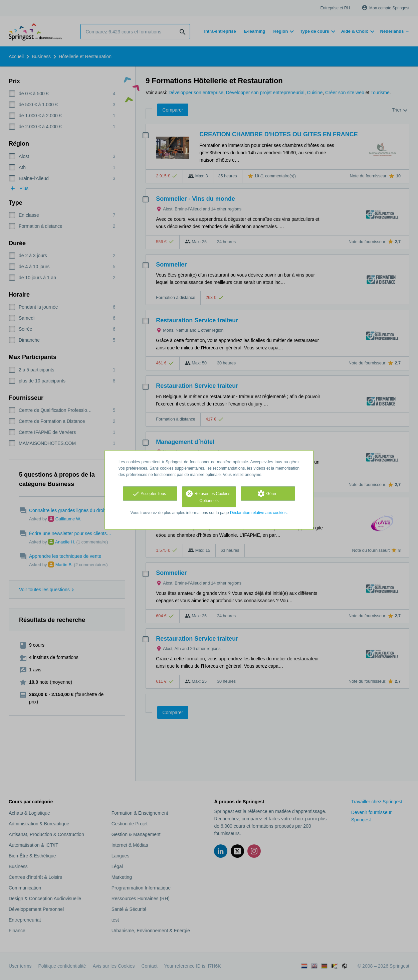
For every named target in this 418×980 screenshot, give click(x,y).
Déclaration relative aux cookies (258, 513)
